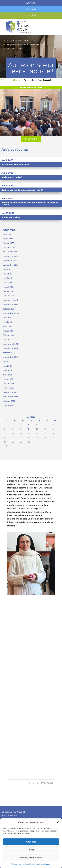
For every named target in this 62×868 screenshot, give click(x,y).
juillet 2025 (8, 269)
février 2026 (8, 243)
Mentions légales (43, 864)
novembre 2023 (10, 348)
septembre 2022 (11, 405)
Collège (31, 16)
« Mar (6, 446)
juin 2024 (7, 318)
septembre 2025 (11, 265)
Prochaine (47, 783)
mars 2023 (8, 379)
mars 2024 (8, 331)
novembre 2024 (10, 304)
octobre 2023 (9, 353)
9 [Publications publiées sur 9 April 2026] (28, 429)
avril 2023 (7, 375)
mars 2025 (8, 287)
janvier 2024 (9, 340)
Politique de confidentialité (22, 864)
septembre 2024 (11, 313)
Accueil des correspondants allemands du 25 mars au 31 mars (30, 204)
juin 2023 (7, 366)
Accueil (31, 3)
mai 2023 (7, 370)
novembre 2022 (10, 397)
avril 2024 (8, 326)
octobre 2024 (9, 309)
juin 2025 (7, 274)
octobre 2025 (9, 261)
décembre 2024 (10, 300)
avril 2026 (7, 234)
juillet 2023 (8, 362)
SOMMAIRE (31, 139)
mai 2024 (7, 322)
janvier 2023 (9, 388)
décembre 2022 (10, 392)
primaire (31, 9)
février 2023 (8, 383)
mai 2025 (7, 278)
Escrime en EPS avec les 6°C (16, 164)
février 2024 (9, 335)
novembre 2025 (10, 256)
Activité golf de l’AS (12, 177)
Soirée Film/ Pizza (11, 217)
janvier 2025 (9, 296)
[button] (58, 822)
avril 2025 (7, 282)
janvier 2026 (9, 247)
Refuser (31, 850)
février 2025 (8, 291)
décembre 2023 (10, 344)
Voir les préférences (31, 858)
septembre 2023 (11, 357)
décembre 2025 (10, 252)
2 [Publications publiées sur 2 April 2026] (28, 425)
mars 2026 (8, 239)
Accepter (31, 842)
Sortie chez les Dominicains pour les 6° (22, 190)
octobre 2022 (9, 401)
